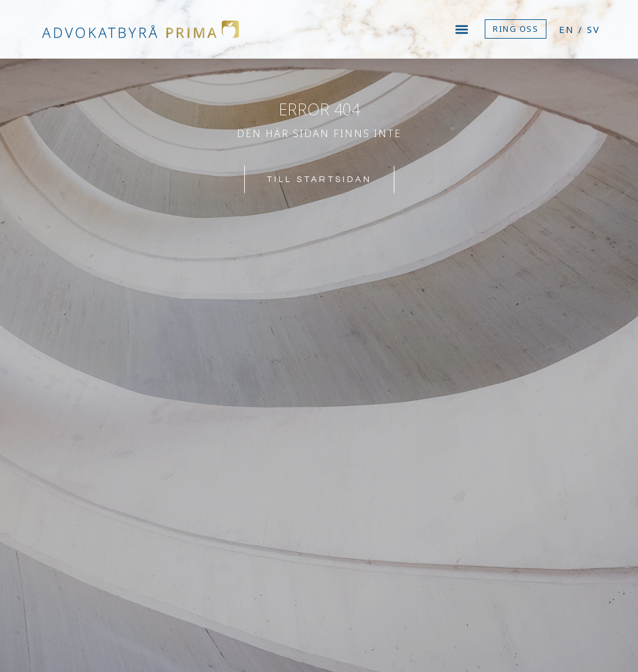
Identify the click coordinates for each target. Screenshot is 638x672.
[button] (462, 29)
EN (567, 29)
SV (593, 29)
